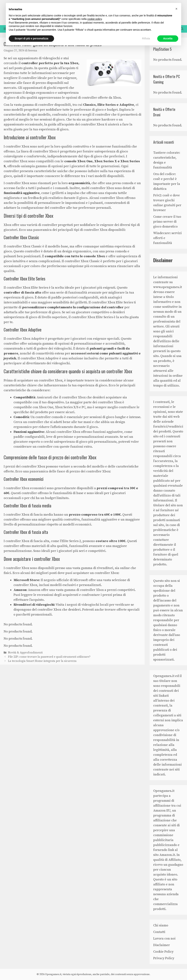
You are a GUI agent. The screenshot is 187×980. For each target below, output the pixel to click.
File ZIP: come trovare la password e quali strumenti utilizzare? (49, 657)
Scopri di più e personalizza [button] (31, 38)
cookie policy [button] (95, 19)
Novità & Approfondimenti (25, 653)
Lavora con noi (164, 939)
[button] (176, 9)
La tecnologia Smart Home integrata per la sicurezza (42, 661)
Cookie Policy (163, 952)
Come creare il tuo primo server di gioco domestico (167, 222)
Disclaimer (162, 945)
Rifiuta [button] (146, 38)
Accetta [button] (168, 38)
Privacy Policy (164, 958)
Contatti (159, 932)
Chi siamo (161, 925)
